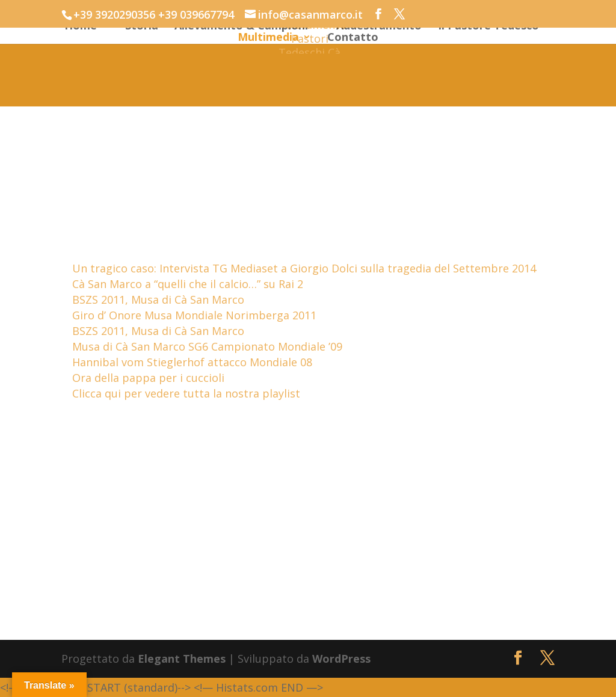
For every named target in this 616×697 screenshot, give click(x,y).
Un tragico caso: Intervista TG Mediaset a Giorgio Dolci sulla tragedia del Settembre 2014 (304, 268)
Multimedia (268, 38)
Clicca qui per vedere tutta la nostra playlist (186, 393)
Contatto (353, 38)
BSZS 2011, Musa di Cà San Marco (158, 299)
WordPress (341, 659)
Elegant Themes (182, 659)
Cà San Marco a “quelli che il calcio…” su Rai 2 (188, 284)
